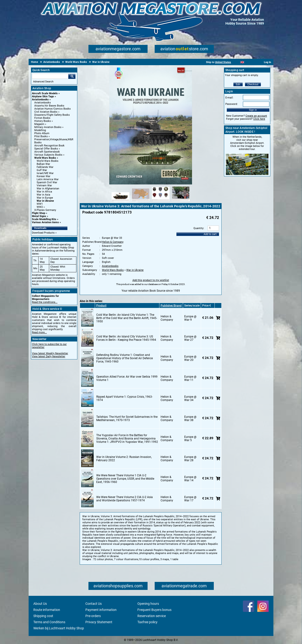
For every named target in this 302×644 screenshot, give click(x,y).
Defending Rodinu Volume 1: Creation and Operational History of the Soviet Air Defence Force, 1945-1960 (125, 358)
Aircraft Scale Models (45, 93)
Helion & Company (113, 242)
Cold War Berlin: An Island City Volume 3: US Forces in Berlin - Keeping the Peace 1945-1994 (126, 338)
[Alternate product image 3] (161, 201)
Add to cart (210, 234)
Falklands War (45, 167)
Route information (47, 610)
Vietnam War (44, 186)
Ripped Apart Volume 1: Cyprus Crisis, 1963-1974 (124, 398)
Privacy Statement (99, 622)
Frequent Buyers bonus (154, 610)
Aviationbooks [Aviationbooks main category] (43, 103)
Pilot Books (41, 136)
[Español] (248, 62)
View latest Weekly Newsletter (50, 353)
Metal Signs (39, 216)
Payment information (101, 610)
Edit (238, 84)
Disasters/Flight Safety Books (52, 115)
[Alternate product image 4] (181, 201)
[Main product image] (151, 183)
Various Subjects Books (48, 155)
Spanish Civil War (47, 182)
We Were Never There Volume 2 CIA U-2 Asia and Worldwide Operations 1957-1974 (125, 499)
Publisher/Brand (171, 306)
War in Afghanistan (48, 189)
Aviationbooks (40, 100)
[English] (242, 62)
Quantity (198, 228)
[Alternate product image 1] (120, 201)
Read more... (39, 332)
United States (223, 62)
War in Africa (44, 192)
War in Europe (45, 198)
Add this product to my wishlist (151, 280)
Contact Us (94, 604)
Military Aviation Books (48, 127)
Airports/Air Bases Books (49, 106)
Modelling (40, 130)
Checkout (253, 84)
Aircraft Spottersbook (47, 152)
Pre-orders (93, 616)
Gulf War (42, 170)
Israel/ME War (45, 173)
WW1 (40, 204)
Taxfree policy (147, 622)
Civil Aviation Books (46, 112)
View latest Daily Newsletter (49, 356)
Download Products (43, 233)
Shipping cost (43, 616)
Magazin (39, 124)
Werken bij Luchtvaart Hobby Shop (59, 628)
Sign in (253, 110)
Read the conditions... (45, 302)
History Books (43, 121)
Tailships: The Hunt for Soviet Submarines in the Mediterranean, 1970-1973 (127, 418)
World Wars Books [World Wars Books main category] (48, 161)
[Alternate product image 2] (141, 201)
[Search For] (50, 76)
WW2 (40, 207)
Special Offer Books (46, 149)
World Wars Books (45, 158)
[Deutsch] (254, 62)
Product (101, 306)
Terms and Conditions (49, 622)
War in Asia (43, 195)
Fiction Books (42, 118)
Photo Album (42, 133)
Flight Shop (39, 213)
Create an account (256, 116)
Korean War (44, 176)
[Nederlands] (236, 62)
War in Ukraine (45, 201)
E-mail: (229, 98)
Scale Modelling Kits (44, 219)
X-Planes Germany (45, 210)
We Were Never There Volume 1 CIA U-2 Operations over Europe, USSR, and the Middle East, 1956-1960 (125, 479)
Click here (259, 119)
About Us (40, 604)
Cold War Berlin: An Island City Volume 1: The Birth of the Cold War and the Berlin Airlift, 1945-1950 (127, 318)
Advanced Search (43, 82)
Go (72, 76)
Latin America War (48, 179)
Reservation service (152, 616)
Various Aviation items (45, 222)
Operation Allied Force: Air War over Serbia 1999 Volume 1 (127, 378)
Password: (232, 104)
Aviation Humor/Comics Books (53, 109)
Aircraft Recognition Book (49, 146)
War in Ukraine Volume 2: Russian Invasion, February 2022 (124, 459)
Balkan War (43, 164)
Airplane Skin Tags (43, 96)
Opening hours (148, 604)
